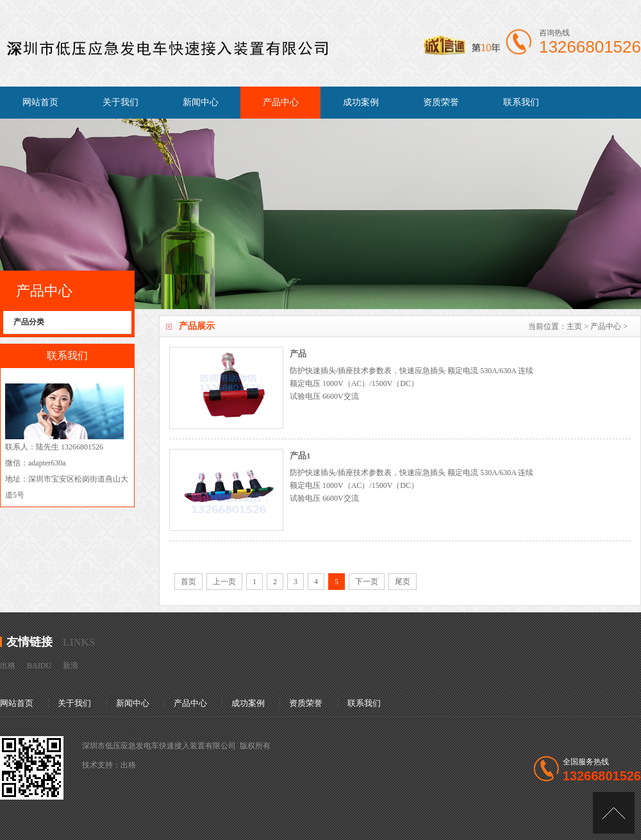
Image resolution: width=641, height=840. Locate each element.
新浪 (71, 666)
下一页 (367, 582)
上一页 (224, 582)
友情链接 (29, 642)
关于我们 (121, 102)
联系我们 (521, 102)
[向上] (614, 813)
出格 (8, 666)
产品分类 (29, 322)
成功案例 (361, 102)
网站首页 (40, 102)
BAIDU (39, 666)
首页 (188, 582)
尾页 (403, 582)
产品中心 (281, 102)
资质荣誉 (441, 102)
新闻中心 (201, 102)
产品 (298, 354)
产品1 (300, 456)
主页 (574, 326)
